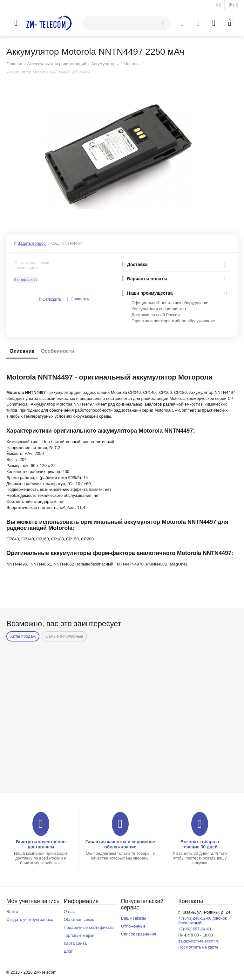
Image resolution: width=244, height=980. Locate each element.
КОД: (55, 243)
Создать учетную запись (30, 919)
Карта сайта (75, 943)
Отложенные (133, 926)
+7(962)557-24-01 (195, 929)
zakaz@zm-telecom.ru (199, 941)
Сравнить (78, 299)
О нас (69, 911)
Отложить (50, 300)
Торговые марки (79, 935)
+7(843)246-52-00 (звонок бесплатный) (203, 921)
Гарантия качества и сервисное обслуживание (120, 844)
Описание (22, 351)
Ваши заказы (134, 918)
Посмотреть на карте (198, 947)
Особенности (57, 351)
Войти (12, 911)
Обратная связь (79, 919)
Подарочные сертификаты (89, 927)
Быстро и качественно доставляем (41, 844)
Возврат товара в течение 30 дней (200, 844)
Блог (68, 951)
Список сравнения (139, 934)
